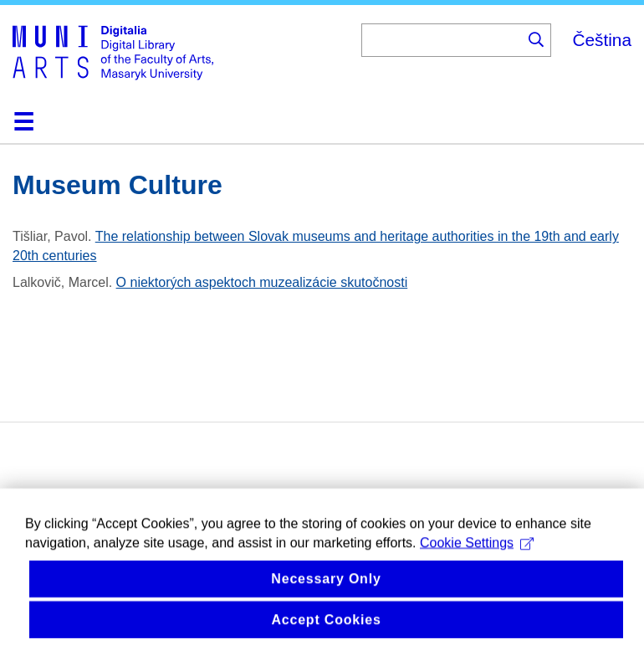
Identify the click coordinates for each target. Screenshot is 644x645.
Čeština (602, 40)
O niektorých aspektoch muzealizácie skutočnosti (262, 282)
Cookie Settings (477, 558)
